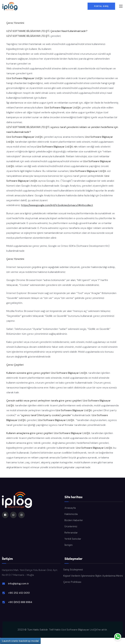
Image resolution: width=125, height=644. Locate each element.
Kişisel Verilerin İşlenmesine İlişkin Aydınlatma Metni (93, 576)
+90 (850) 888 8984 (20, 602)
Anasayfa (70, 508)
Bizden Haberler (74, 520)
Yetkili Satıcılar (73, 539)
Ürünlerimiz (71, 526)
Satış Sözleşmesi (73, 570)
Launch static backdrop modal (20, 641)
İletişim (69, 545)
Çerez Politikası (72, 582)
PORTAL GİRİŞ (101, 6)
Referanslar (71, 533)
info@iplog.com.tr (19, 584)
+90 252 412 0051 (19, 593)
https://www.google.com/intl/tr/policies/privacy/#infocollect (57, 205)
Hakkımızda (71, 514)
